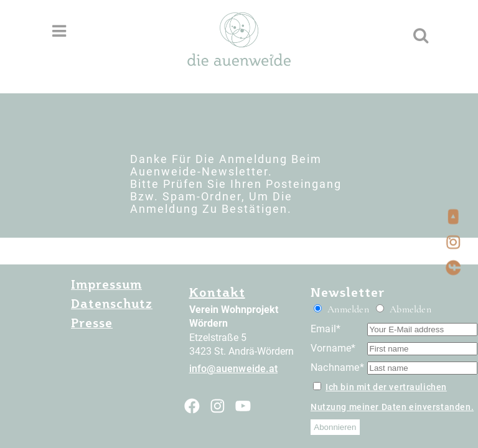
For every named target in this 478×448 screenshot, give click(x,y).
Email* (326, 329)
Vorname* (333, 348)
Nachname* (337, 367)
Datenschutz (112, 304)
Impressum (106, 284)
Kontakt (217, 292)
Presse (92, 323)
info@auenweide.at (233, 369)
